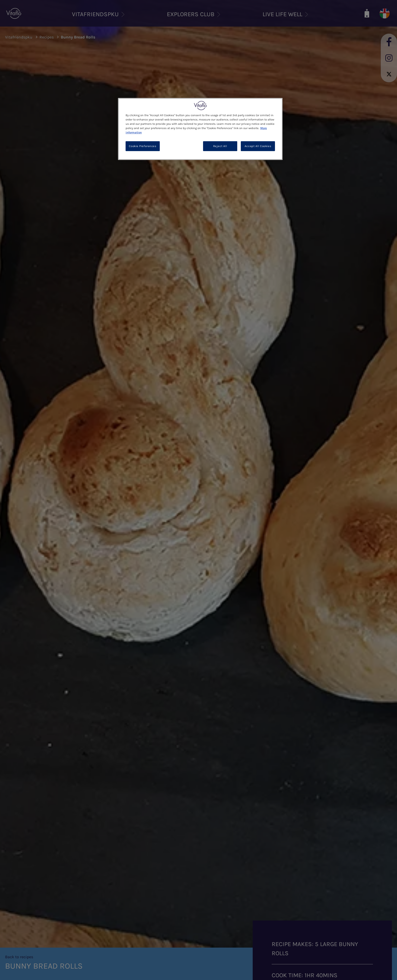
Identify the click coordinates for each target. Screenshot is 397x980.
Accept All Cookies (258, 146)
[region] (200, 129)
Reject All (220, 146)
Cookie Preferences (143, 146)
